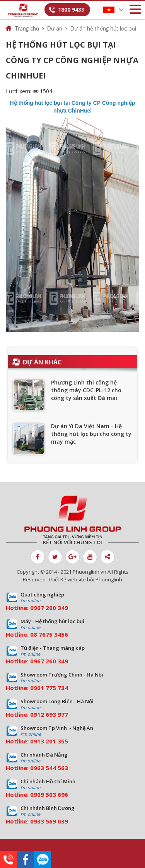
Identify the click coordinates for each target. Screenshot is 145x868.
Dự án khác (42, 362)
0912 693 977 (49, 714)
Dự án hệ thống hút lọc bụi (103, 28)
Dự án (55, 28)
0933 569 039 (49, 821)
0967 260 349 (49, 608)
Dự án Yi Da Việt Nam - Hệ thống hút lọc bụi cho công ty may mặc (91, 434)
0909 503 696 (49, 795)
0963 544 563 (49, 768)
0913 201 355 (49, 741)
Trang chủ (27, 28)
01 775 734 (53, 688)
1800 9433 (71, 9)
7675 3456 (53, 634)
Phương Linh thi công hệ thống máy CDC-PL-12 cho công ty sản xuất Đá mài (86, 390)
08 (34, 634)
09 (34, 688)
